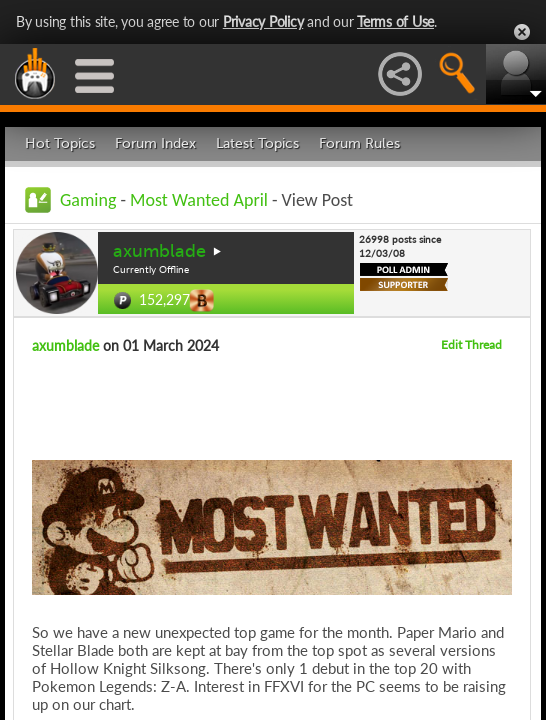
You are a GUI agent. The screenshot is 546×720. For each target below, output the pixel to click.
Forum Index (155, 143)
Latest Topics (257, 143)
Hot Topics (60, 143)
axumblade (159, 251)
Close (522, 32)
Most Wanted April (199, 200)
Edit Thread (471, 344)
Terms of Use (395, 21)
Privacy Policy (263, 21)
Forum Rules (359, 143)
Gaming (88, 200)
